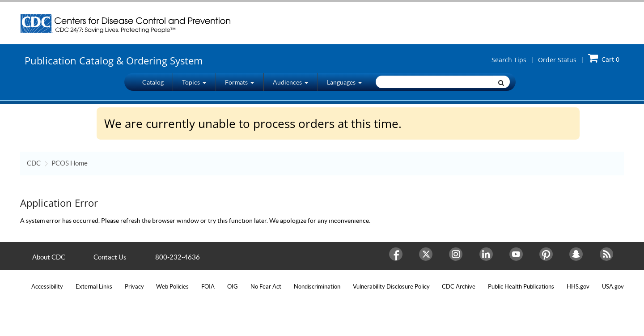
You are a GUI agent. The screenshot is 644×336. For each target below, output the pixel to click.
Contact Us (110, 257)
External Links (94, 287)
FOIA (208, 287)
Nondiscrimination (317, 287)
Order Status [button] (557, 60)
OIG (233, 287)
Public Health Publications (521, 287)
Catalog (153, 82)
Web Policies (172, 287)
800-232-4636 (178, 257)
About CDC (49, 257)
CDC (34, 163)
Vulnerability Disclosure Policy (391, 287)
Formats (239, 82)
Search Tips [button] (509, 60)
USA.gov (613, 287)
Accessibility (47, 287)
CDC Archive (459, 287)
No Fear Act (266, 287)
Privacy (134, 287)
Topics (194, 82)
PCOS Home (70, 163)
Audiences (290, 82)
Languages (344, 82)
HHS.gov (578, 287)
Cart (604, 58)
